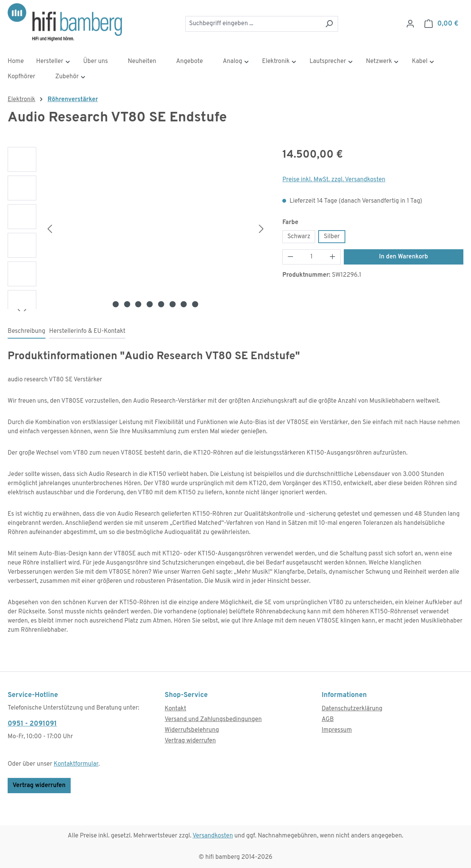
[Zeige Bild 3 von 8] (138, 304)
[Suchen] (329, 24)
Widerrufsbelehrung (192, 730)
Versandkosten (213, 836)
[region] (137, 229)
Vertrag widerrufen (39, 786)
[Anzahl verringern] (290, 257)
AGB (328, 720)
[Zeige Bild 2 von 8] (127, 304)
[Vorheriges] (50, 229)
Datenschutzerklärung (352, 709)
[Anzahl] (312, 257)
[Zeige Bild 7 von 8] (184, 304)
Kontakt (175, 709)
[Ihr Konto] (410, 24)
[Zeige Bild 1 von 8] (116, 304)
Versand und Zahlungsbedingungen (213, 720)
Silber (332, 237)
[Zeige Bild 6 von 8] (172, 304)
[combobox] (253, 24)
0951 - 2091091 (32, 724)
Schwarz (299, 237)
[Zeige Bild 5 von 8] (161, 304)
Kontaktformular (76, 764)
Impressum (337, 730)
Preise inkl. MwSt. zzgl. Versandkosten (334, 180)
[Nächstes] (261, 229)
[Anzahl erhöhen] (333, 257)
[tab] (27, 332)
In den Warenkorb (403, 257)
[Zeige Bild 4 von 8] (150, 304)
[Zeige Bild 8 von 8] (195, 304)
